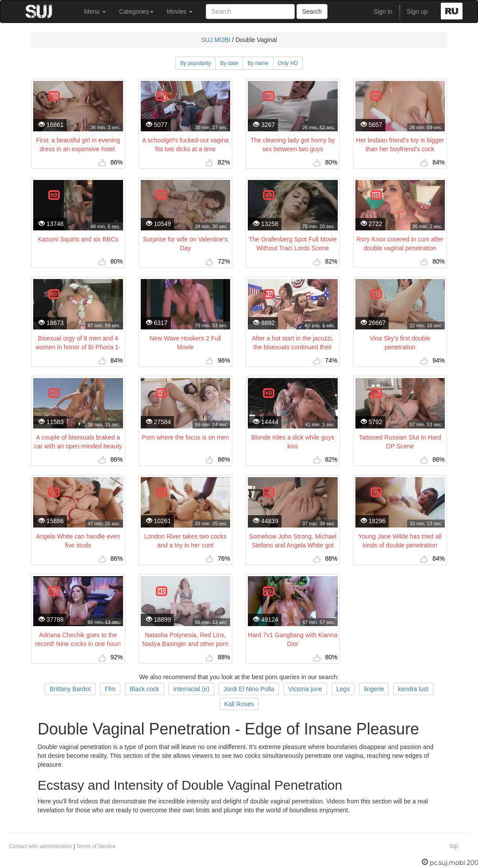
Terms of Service (96, 846)
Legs (343, 689)
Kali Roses (239, 704)
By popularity (195, 63)
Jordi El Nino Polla (249, 689)
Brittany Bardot (70, 689)
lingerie (374, 689)
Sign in (383, 11)
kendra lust (413, 689)
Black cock (145, 689)
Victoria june (305, 689)
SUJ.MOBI (216, 40)
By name (258, 63)
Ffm (110, 689)
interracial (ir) (192, 689)
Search (312, 11)
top (454, 846)
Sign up (417, 11)
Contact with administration (40, 846)
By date (229, 63)
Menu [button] (95, 11)
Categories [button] (136, 11)
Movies (180, 11)
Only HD (288, 63)
